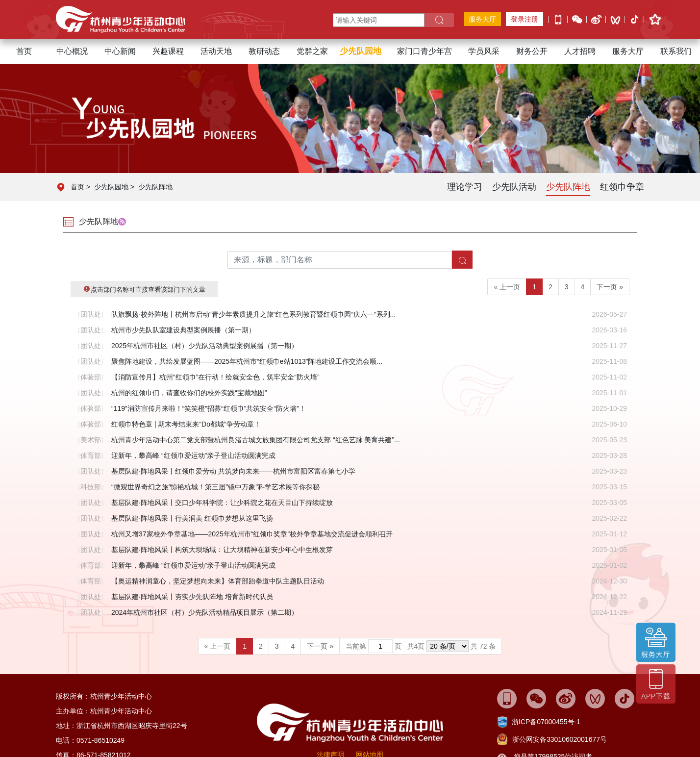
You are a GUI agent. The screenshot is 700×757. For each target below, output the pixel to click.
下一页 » (610, 287)
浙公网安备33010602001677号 (560, 739)
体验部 (91, 377)
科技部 (91, 487)
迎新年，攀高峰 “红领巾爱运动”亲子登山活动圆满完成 (193, 455)
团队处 (91, 314)
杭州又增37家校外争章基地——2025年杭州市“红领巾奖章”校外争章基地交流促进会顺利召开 (252, 534)
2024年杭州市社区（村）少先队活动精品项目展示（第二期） (205, 612)
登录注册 (525, 19)
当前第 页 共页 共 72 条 (421, 646)
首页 (24, 51)
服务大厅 (482, 19)
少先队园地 (111, 187)
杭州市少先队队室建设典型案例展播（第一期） (183, 330)
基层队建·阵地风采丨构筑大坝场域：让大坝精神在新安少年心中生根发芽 (222, 550)
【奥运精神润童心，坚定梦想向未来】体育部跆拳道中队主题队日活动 (218, 581)
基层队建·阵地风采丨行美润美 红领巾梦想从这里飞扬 (192, 518)
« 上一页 (507, 287)
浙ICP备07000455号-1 (546, 722)
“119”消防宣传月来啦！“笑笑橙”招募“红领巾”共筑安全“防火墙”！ (209, 408)
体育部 (91, 455)
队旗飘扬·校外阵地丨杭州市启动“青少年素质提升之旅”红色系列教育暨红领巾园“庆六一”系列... (253, 314)
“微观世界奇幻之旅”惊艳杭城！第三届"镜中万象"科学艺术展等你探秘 (215, 487)
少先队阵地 (155, 187)
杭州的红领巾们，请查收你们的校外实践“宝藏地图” (189, 393)
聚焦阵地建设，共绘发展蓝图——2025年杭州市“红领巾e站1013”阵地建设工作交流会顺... (247, 361)
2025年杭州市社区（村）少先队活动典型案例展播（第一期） (205, 346)
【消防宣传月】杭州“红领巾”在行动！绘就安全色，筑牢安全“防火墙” (215, 377)
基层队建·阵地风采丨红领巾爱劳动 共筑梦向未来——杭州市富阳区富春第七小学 (233, 471)
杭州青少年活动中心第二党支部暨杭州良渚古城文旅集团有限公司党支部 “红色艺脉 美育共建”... (256, 440)
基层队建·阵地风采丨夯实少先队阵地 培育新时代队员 (192, 597)
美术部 (91, 440)
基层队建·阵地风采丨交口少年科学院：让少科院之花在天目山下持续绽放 (222, 503)
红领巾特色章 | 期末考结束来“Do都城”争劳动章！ (186, 424)
